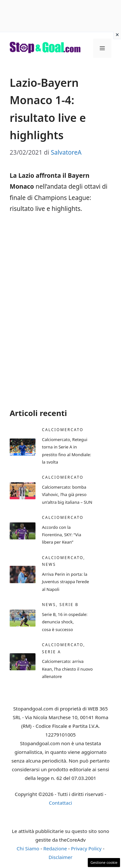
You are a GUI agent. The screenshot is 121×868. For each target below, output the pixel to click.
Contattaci (61, 803)
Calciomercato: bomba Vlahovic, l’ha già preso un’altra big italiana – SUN (67, 495)
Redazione (55, 848)
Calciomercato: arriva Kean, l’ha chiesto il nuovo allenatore (67, 669)
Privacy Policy (86, 848)
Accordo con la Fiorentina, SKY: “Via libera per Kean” (61, 535)
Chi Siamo (28, 848)
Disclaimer (60, 857)
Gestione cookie (104, 862)
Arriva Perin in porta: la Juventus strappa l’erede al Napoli (66, 582)
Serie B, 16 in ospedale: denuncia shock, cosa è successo (65, 622)
